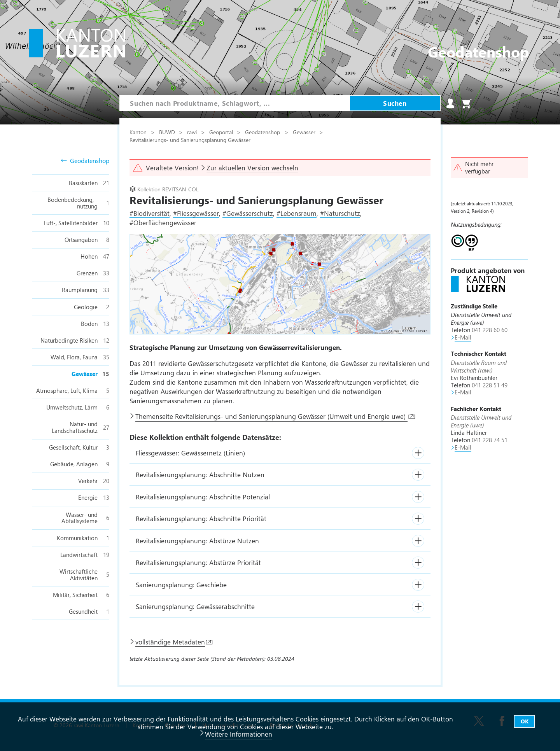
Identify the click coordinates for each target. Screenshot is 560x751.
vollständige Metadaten (170, 642)
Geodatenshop (85, 161)
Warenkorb (467, 103)
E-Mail (463, 337)
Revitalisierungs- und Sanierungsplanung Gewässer (190, 140)
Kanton (139, 132)
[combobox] (234, 103)
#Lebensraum (297, 213)
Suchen (395, 103)
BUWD (168, 132)
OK (525, 721)
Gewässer (305, 132)
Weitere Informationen (239, 734)
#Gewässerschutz (248, 213)
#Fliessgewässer (196, 213)
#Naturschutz (340, 213)
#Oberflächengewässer (163, 222)
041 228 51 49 (490, 385)
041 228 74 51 (490, 440)
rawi (193, 132)
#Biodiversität (150, 213)
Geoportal (222, 132)
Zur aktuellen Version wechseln (252, 168)
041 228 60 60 (490, 330)
